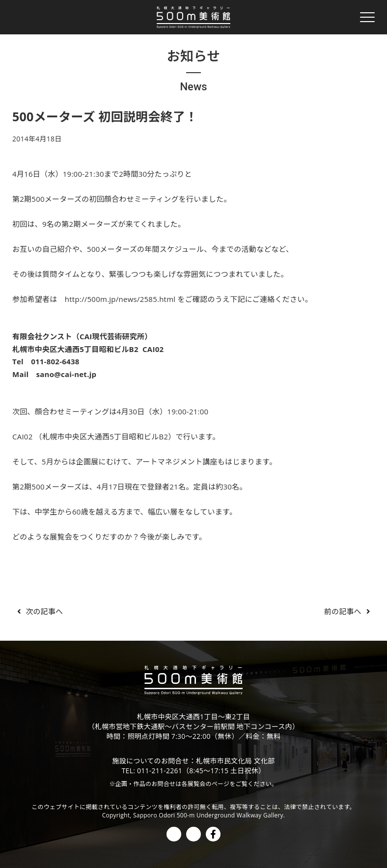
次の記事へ (38, 611)
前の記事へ (349, 611)
